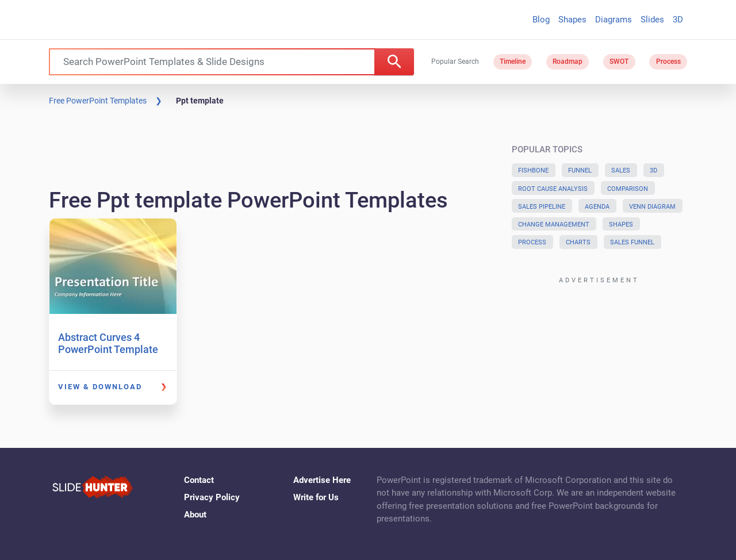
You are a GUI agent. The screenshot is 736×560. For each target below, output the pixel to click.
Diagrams (614, 20)
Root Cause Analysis (553, 189)
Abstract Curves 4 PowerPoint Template (108, 344)
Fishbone (533, 170)
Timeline (513, 62)
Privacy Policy (212, 497)
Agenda (597, 207)
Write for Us (316, 497)
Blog (541, 20)
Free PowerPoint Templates (98, 101)
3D (678, 20)
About (195, 515)
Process (668, 62)
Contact (199, 480)
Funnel (580, 170)
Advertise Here (322, 480)
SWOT (619, 62)
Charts (578, 242)
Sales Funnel (632, 242)
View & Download (100, 387)
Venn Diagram (652, 207)
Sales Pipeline (542, 207)
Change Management (554, 225)
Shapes (572, 20)
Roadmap (568, 62)
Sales (621, 170)
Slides (652, 20)
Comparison (628, 189)
